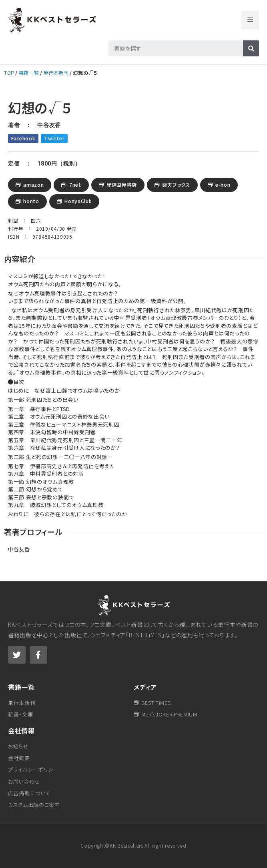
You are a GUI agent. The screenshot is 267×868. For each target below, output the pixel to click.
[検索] (251, 48)
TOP (9, 73)
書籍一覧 (29, 73)
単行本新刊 (56, 73)
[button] (250, 20)
